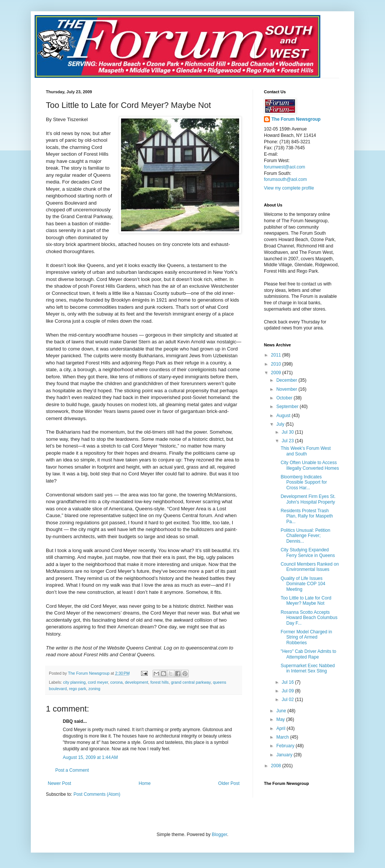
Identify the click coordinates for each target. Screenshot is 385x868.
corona (116, 682)
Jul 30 (288, 432)
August (284, 416)
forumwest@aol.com (285, 167)
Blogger (219, 835)
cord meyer (98, 682)
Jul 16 (288, 682)
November (287, 389)
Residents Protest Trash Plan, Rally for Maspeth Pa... (307, 516)
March (283, 737)
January (285, 755)
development (136, 682)
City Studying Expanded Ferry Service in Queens (308, 552)
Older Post (229, 783)
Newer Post (59, 783)
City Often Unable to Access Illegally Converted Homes (310, 465)
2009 (277, 373)
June (282, 711)
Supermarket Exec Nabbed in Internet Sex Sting (308, 668)
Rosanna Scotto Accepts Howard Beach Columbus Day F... (309, 618)
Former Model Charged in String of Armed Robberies (306, 637)
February (286, 746)
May (281, 719)
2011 (277, 355)
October (285, 398)
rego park (77, 689)
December (287, 380)
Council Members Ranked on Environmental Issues (310, 567)
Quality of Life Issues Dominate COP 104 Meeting (303, 584)
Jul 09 (288, 691)
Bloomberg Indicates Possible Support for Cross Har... (304, 482)
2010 (277, 364)
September (288, 407)
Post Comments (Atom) (97, 794)
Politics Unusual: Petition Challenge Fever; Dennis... (305, 536)
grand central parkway (191, 682)
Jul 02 (288, 700)
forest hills (160, 682)
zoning (94, 689)
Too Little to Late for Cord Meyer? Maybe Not (306, 601)
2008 (277, 766)
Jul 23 (288, 441)
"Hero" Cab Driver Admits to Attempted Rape (308, 654)
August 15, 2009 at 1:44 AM (90, 757)
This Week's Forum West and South (305, 451)
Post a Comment (72, 770)
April (281, 728)
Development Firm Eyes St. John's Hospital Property (308, 499)
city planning (74, 682)
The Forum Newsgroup (296, 119)
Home (145, 783)
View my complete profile (289, 188)
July (281, 424)
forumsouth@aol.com (285, 179)
